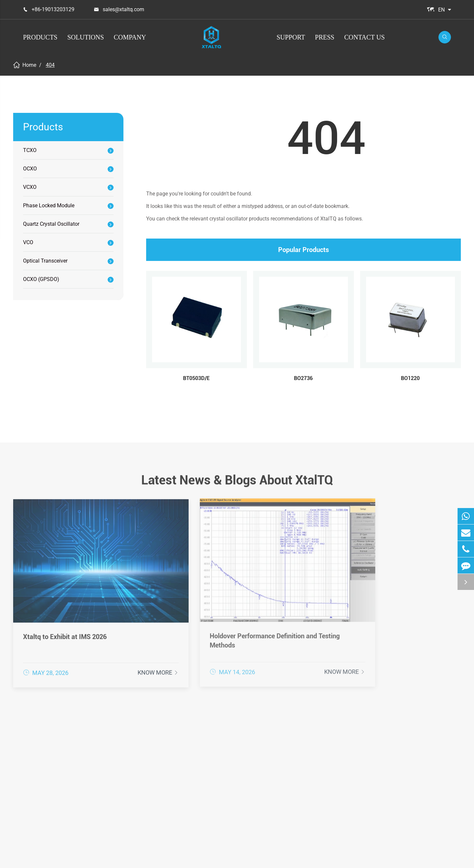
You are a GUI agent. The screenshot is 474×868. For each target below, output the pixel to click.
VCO (28, 242)
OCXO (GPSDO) (41, 279)
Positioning (230, 751)
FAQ (306, 772)
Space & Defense (237, 803)
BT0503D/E (196, 378)
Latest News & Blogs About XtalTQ (237, 484)
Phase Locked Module (49, 205)
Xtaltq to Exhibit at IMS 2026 (65, 609)
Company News (406, 761)
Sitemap (398, 858)
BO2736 (303, 378)
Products (40, 37)
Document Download (327, 761)
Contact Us (365, 37)
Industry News (405, 782)
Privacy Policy (435, 858)
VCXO (30, 187)
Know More (124, 648)
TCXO (30, 150)
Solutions (85, 37)
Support (291, 37)
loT (220, 814)
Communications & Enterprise (239, 766)
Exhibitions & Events (412, 772)
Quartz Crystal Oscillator (51, 224)
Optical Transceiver (45, 261)
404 (50, 65)
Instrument (229, 782)
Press (325, 37)
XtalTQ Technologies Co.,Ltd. (87, 858)
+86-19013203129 (53, 9)
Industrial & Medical (240, 793)
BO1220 (410, 378)
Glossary (312, 782)
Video (308, 793)
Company (130, 37)
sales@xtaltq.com (123, 9)
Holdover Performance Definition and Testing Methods (230, 613)
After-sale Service (323, 751)
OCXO (30, 169)
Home (29, 65)
